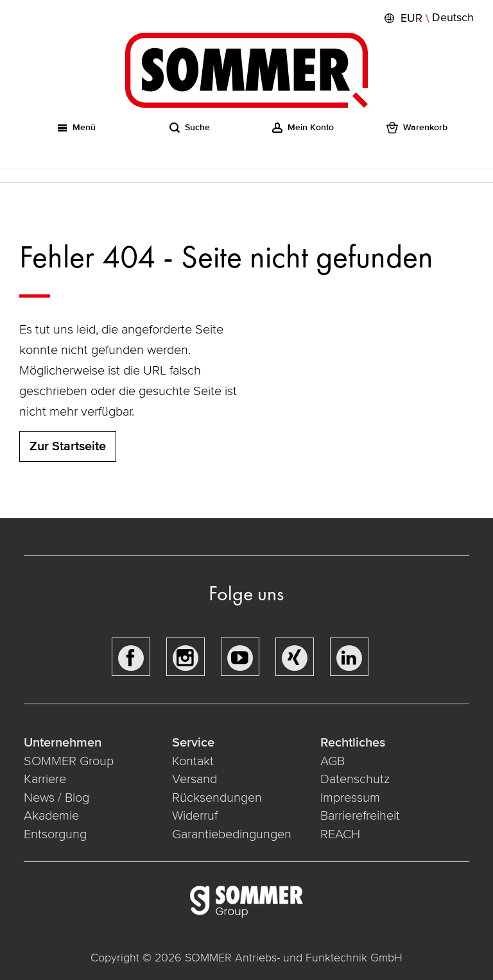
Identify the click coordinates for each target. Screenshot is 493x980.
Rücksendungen (217, 798)
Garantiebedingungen (232, 834)
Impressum (350, 798)
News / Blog (56, 798)
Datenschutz (355, 779)
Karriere (45, 779)
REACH (340, 834)
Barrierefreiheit (360, 816)
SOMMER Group (69, 761)
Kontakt (193, 761)
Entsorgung (55, 834)
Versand (195, 779)
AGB (333, 761)
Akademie (53, 816)
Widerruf (195, 816)
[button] (428, 18)
